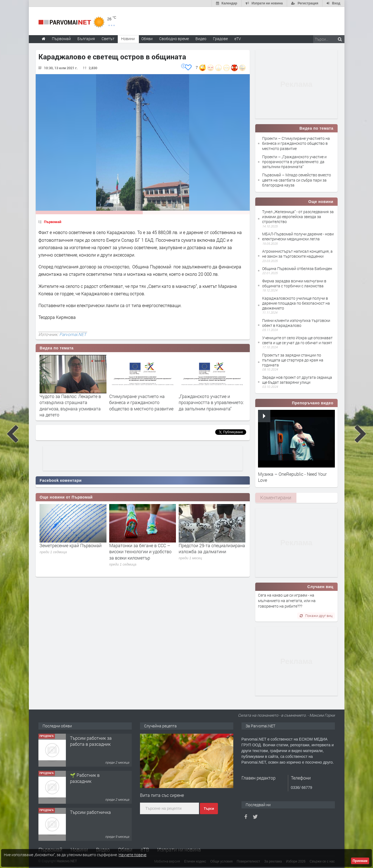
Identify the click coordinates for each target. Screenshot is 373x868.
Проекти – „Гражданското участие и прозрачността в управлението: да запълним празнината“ (294, 162)
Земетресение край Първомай (71, 545)
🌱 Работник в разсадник (85, 778)
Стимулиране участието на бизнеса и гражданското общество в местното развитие (141, 402)
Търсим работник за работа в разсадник (91, 741)
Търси (209, 809)
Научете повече (132, 855)
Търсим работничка (90, 812)
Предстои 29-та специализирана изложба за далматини (212, 548)
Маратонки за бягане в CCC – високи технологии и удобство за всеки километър (140, 552)
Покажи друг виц (316, 616)
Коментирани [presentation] (276, 497)
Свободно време (174, 39)
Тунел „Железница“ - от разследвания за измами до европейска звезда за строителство (298, 217)
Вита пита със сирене (162, 795)
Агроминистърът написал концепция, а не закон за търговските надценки (297, 254)
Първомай (53, 222)
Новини (128, 39)
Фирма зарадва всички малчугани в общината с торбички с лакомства (294, 283)
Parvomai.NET (73, 334)
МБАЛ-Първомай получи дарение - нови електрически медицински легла (298, 236)
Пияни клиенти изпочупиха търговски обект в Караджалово (296, 323)
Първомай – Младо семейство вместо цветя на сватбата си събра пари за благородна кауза (297, 180)
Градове (220, 39)
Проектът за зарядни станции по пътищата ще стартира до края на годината (293, 360)
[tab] (276, 498)
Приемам (360, 861)
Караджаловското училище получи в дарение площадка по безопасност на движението (296, 303)
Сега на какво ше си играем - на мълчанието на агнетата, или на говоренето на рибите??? (287, 601)
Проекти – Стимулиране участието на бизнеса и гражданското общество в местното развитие (296, 143)
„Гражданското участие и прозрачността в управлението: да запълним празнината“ (211, 402)
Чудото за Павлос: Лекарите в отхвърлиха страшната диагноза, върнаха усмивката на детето (70, 405)
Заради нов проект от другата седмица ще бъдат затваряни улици (297, 380)
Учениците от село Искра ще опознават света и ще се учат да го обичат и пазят (297, 340)
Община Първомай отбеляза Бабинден (297, 269)
